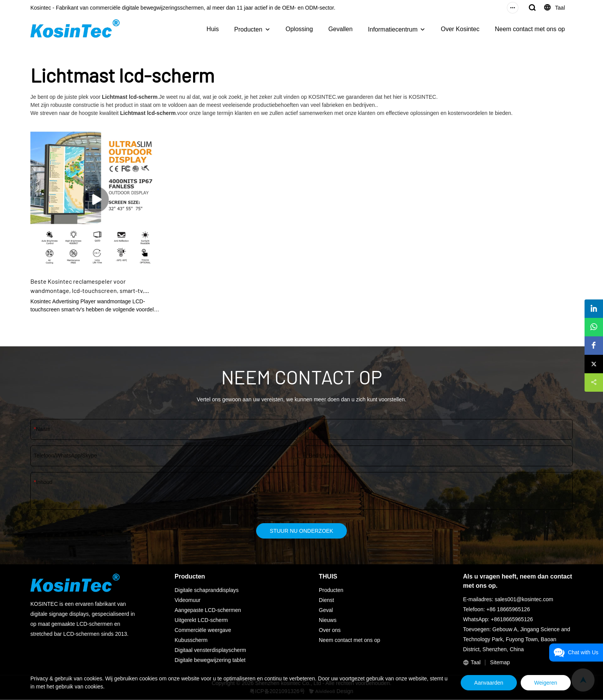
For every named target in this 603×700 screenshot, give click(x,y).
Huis (213, 29)
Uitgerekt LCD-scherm (201, 621)
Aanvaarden (482, 683)
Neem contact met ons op (530, 29)
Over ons (330, 631)
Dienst (326, 601)
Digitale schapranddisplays (207, 591)
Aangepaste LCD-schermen (208, 611)
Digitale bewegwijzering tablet (210, 661)
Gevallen (341, 29)
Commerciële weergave (203, 631)
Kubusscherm (191, 641)
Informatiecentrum (393, 29)
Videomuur (187, 601)
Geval (326, 611)
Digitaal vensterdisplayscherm (210, 651)
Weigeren (543, 683)
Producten (248, 29)
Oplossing (299, 29)
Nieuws (328, 621)
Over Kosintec (460, 29)
